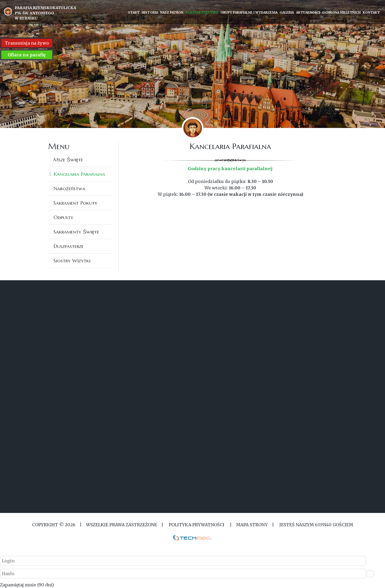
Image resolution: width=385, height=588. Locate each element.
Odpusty (63, 217)
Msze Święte (68, 159)
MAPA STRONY (252, 525)
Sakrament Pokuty (75, 203)
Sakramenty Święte (76, 232)
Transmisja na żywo (27, 43)
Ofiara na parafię (27, 55)
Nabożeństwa (69, 188)
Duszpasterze (69, 246)
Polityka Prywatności (197, 525)
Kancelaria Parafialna (79, 174)
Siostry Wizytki (72, 260)
